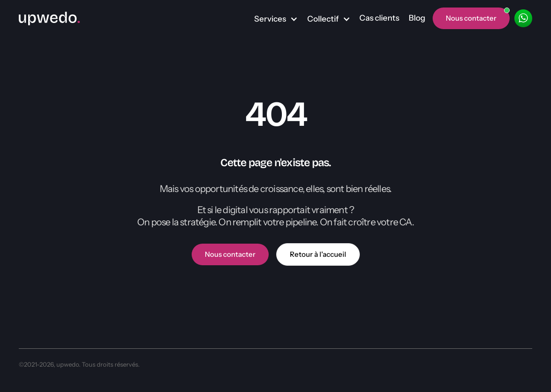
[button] (276, 19)
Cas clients (379, 18)
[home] (49, 18)
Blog (417, 18)
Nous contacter (230, 254)
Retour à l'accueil (318, 254)
